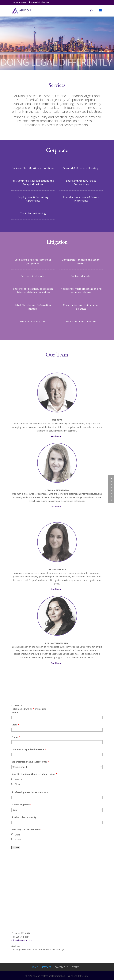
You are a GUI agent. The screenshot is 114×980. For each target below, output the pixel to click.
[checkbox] (12, 779)
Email (15, 725)
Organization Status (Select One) (30, 762)
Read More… (57, 436)
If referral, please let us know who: (30, 792)
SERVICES (46, 967)
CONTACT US (62, 967)
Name (16, 712)
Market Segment (21, 805)
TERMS (76, 967)
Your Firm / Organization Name (29, 749)
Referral (18, 779)
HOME (35, 967)
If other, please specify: (24, 817)
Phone (16, 737)
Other (17, 784)
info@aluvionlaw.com (22, 940)
